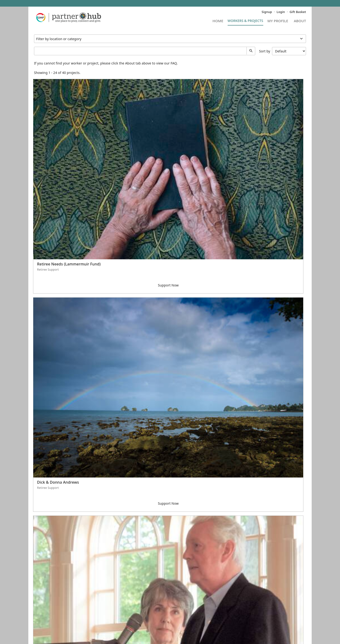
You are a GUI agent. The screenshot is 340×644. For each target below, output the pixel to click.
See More (170, 577)
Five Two (57, 636)
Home (218, 21)
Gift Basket (298, 12)
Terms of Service (143, 631)
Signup (267, 12)
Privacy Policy (115, 631)
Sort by (283, 51)
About (300, 21)
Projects (245, 22)
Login (281, 12)
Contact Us (43, 607)
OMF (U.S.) (297, 600)
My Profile (278, 21)
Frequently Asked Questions (56, 600)
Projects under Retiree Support (170, 39)
